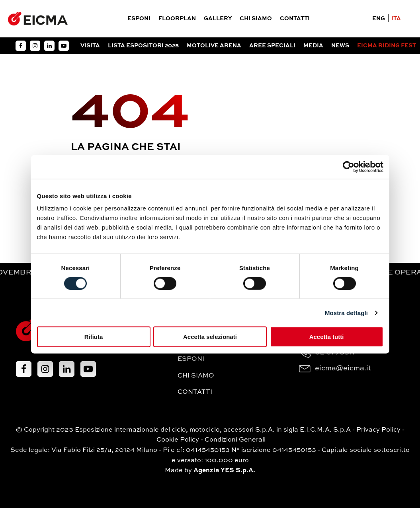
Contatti (295, 19)
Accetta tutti (327, 337)
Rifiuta (94, 337)
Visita (90, 46)
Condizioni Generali (235, 440)
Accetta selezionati (210, 337)
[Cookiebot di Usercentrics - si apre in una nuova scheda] (349, 167)
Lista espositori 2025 (143, 46)
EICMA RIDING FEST (387, 46)
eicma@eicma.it (343, 368)
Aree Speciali (272, 46)
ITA (396, 19)
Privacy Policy (378, 430)
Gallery (218, 19)
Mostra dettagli (346, 312)
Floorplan (177, 19)
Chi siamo (256, 19)
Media (313, 46)
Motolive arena (214, 46)
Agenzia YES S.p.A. (224, 471)
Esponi (139, 19)
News (340, 46)
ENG (379, 19)
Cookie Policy (178, 440)
